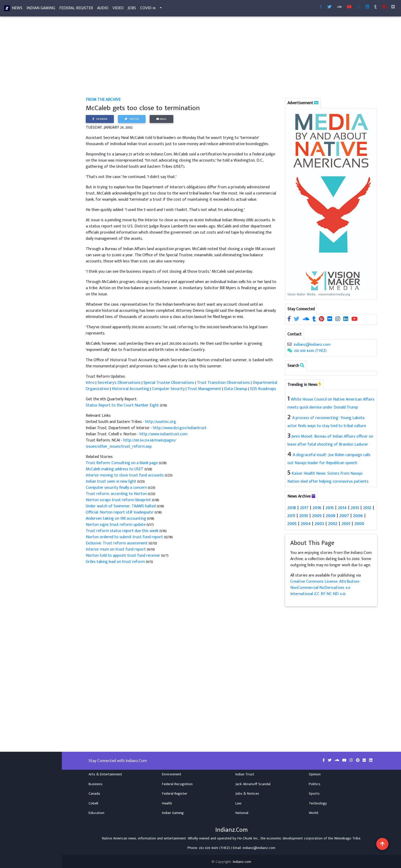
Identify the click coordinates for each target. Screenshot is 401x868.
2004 (306, 523)
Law (238, 802)
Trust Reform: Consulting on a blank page (122, 463)
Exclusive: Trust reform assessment (117, 543)
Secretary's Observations (119, 383)
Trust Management (204, 389)
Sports (314, 793)
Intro (91, 383)
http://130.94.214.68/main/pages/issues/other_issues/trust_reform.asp (131, 443)
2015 (329, 508)
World (313, 812)
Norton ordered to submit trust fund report (124, 537)
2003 (319, 523)
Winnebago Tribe (347, 837)
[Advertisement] (231, 59)
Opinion (315, 773)
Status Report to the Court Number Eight (122, 405)
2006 (358, 515)
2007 (344, 515)
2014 (342, 508)
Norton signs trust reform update (116, 525)
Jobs (132, 9)
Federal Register (76, 9)
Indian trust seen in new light (112, 481)
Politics (315, 783)
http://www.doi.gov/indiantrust (180, 428)
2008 (331, 515)
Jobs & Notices (247, 793)
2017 (304, 508)
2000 (359, 523)
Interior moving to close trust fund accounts (125, 475)
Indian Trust (245, 773)
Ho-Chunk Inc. (248, 837)
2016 (317, 508)
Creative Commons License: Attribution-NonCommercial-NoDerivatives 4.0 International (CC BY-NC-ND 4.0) (325, 587)
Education (96, 812)
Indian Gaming (41, 9)
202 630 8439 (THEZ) (310, 351)
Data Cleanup (236, 389)
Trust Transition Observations (223, 383)
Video (118, 9)
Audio (103, 9)
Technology (318, 802)
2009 (317, 515)
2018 (292, 508)
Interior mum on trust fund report (116, 549)
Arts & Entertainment (105, 773)
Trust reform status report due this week (123, 531)
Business (96, 783)
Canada (94, 793)
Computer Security (168, 389)
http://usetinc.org (161, 422)
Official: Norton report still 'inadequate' (120, 512)
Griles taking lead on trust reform (116, 562)
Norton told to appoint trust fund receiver (123, 556)
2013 (354, 508)
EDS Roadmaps (263, 389)
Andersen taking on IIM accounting (116, 519)
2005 (292, 523)
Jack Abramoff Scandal (253, 783)
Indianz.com (242, 861)
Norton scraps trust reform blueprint (119, 500)
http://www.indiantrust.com (164, 434)
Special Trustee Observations (169, 383)
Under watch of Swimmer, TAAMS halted (121, 506)
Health (167, 802)
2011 (291, 515)
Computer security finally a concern (117, 488)
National (242, 812)
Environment (172, 773)
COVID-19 (148, 9)
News (17, 9)
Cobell (93, 802)
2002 (333, 523)
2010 (304, 515)
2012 (367, 508)
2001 (346, 523)
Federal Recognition (177, 783)
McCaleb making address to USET (115, 469)
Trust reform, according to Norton (117, 494)
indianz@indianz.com (312, 345)
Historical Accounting (130, 389)
